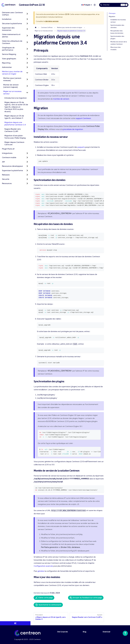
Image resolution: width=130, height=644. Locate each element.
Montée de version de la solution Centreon (119, 43)
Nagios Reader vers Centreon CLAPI (13, 130)
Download (106, 632)
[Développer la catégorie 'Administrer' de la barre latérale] (27, 67)
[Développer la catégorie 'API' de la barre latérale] (27, 162)
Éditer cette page (44, 598)
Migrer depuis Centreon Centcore (14, 143)
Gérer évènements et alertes (11, 36)
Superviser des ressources (8, 29)
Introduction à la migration (16, 98)
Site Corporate (62, 632)
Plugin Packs (8, 149)
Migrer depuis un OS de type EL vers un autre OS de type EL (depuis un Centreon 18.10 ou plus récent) (16, 107)
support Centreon (83, 118)
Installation (7, 19)
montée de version (61, 99)
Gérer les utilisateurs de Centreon (12, 42)
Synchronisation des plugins (117, 37)
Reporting (6, 63)
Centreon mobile (9, 157)
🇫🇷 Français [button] (86, 5)
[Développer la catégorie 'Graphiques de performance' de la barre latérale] (27, 49)
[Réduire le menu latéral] (15, 623)
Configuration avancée (43, 566)
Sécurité (6, 179)
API (3, 162)
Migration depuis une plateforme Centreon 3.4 (15, 123)
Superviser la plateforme (12, 170)
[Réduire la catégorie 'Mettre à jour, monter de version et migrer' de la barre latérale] (27, 73)
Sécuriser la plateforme (12, 23)
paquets (81, 147)
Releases (6, 175)
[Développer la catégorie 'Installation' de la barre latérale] (27, 19)
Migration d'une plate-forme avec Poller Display (15, 137)
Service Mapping (9, 54)
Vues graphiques (9, 59)
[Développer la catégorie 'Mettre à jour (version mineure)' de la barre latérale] (27, 79)
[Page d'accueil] (36, 28)
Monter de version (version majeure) (11, 86)
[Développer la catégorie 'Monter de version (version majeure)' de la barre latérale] (27, 86)
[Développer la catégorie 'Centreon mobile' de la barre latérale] (27, 158)
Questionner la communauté (48, 605)
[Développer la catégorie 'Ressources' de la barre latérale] (27, 183)
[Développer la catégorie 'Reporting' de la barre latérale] (27, 63)
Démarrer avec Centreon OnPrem (12, 14)
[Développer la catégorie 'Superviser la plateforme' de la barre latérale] (27, 171)
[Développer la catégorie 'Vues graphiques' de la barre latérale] (27, 59)
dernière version (52, 21)
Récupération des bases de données (117, 32)
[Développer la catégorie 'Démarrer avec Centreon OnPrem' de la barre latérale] (27, 14)
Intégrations (7, 153)
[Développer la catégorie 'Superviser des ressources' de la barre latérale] (27, 29)
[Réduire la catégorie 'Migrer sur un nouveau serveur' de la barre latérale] (27, 93)
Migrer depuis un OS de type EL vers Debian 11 (14, 117)
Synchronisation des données (117, 26)
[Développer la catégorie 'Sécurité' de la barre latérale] (27, 179)
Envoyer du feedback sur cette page (86, 598)
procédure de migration (73, 129)
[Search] (114, 5)
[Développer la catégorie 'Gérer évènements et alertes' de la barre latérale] (27, 36)
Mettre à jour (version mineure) (12, 79)
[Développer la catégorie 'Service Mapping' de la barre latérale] (27, 54)
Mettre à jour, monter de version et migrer (12, 73)
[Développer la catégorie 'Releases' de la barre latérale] (27, 175)
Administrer (7, 67)
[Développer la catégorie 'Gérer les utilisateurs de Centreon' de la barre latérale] (27, 42)
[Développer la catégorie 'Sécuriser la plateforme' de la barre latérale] (27, 24)
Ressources (7, 183)
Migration (112, 16)
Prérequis (112, 13)
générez (41, 571)
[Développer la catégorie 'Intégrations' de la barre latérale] (27, 153)
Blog (84, 632)
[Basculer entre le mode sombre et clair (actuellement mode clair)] (95, 5)
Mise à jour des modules (116, 48)
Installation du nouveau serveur (118, 21)
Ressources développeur (12, 166)
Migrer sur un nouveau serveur (12, 92)
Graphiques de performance (8, 49)
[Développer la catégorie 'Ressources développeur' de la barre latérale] (27, 166)
